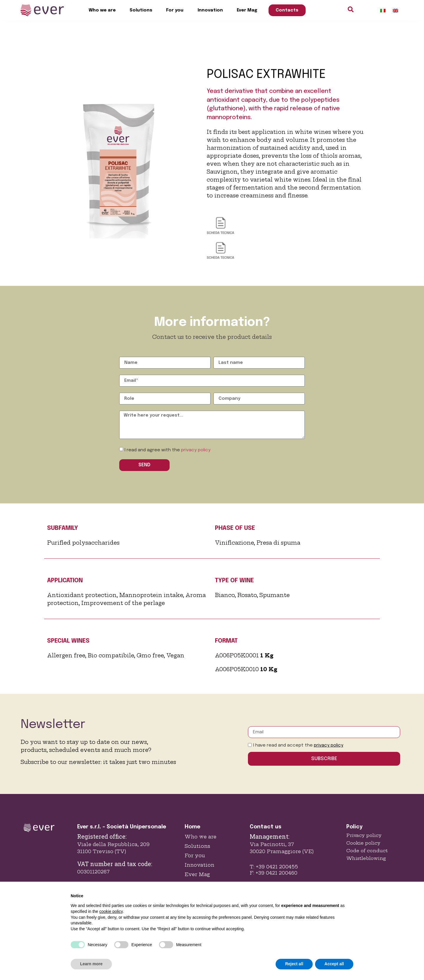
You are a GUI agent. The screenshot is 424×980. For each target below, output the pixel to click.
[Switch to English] (395, 10)
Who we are (102, 10)
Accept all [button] (334, 964)
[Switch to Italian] (383, 10)
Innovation (210, 10)
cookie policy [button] (111, 911)
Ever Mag (247, 10)
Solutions (141, 10)
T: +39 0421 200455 (274, 867)
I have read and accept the (298, 745)
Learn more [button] (91, 964)
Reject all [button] (294, 964)
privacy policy (196, 450)
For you (175, 10)
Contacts (287, 10)
